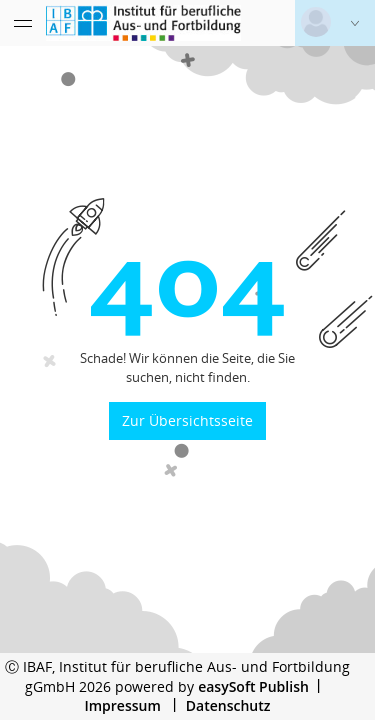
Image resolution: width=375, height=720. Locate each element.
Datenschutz (228, 705)
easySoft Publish (253, 686)
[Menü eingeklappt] (23, 23)
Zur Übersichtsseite (187, 420)
